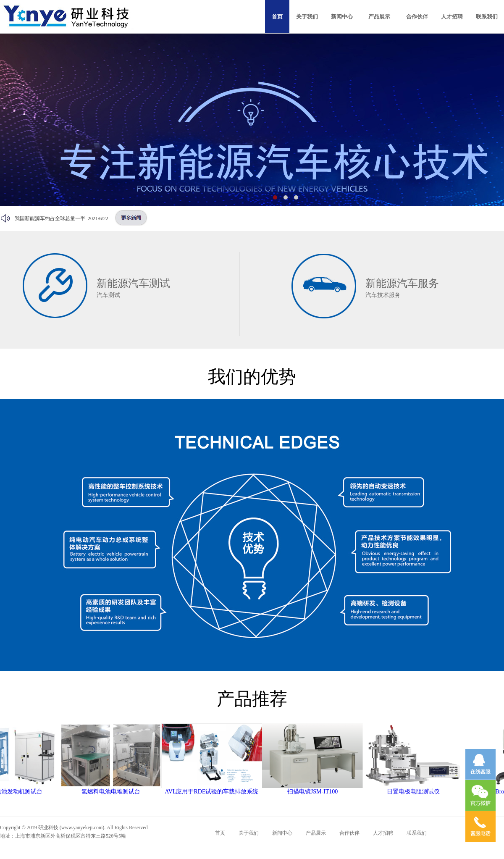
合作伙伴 (349, 833)
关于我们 (249, 833)
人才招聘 (383, 833)
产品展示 (316, 833)
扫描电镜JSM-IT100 (316, 789)
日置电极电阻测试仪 (417, 789)
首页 (220, 833)
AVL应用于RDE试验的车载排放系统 (215, 789)
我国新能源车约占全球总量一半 (50, 218)
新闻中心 (282, 833)
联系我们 (417, 833)
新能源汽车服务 (402, 283)
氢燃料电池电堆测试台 (115, 789)
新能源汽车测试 (133, 283)
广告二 (252, 120)
